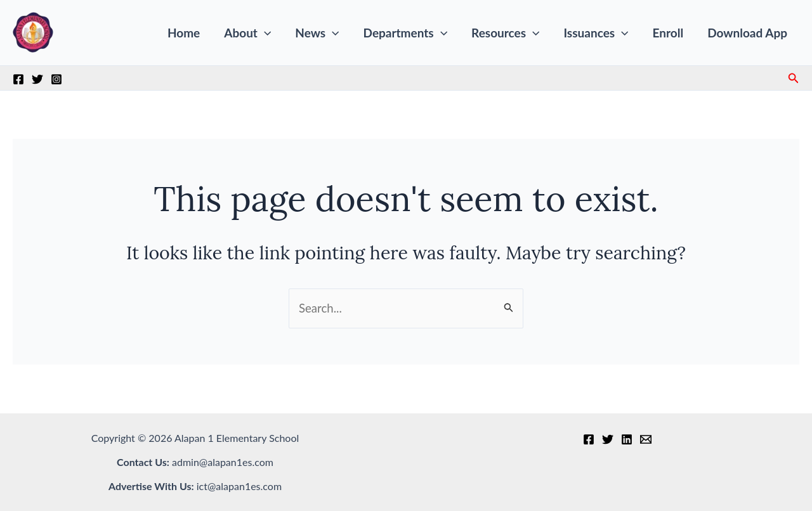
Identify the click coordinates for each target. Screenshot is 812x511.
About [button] (247, 33)
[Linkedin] (627, 439)
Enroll (668, 33)
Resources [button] (505, 33)
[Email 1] (646, 439)
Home (184, 33)
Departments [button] (406, 33)
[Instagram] (56, 79)
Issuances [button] (596, 33)
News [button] (317, 33)
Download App (747, 33)
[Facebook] (18, 79)
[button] (264, 33)
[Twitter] (37, 79)
